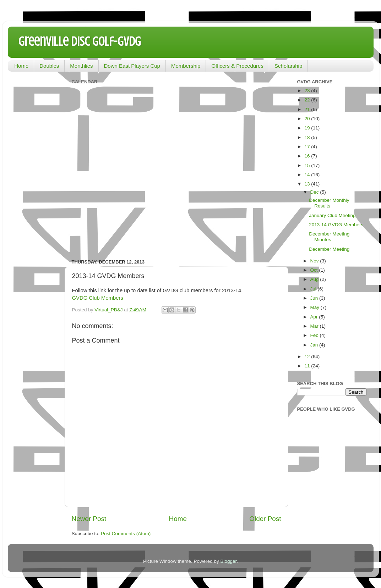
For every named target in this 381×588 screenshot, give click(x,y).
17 (308, 147)
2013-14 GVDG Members (336, 225)
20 (308, 119)
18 (308, 137)
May (315, 307)
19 (308, 128)
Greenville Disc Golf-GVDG (80, 41)
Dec (315, 192)
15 (308, 165)
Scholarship (288, 66)
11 (308, 366)
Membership (186, 66)
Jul (314, 289)
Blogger (229, 561)
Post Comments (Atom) (126, 534)
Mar (315, 326)
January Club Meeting (332, 215)
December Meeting (329, 249)
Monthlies (81, 66)
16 (308, 156)
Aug (315, 279)
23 (308, 91)
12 (308, 357)
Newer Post (89, 519)
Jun (315, 298)
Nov (315, 261)
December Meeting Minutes (329, 237)
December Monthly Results (329, 203)
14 (308, 175)
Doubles (49, 66)
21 (308, 109)
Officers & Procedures (237, 66)
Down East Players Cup (132, 66)
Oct (315, 270)
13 (308, 184)
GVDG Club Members (98, 298)
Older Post (265, 519)
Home (21, 66)
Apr (315, 317)
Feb (315, 335)
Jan (315, 345)
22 (308, 100)
